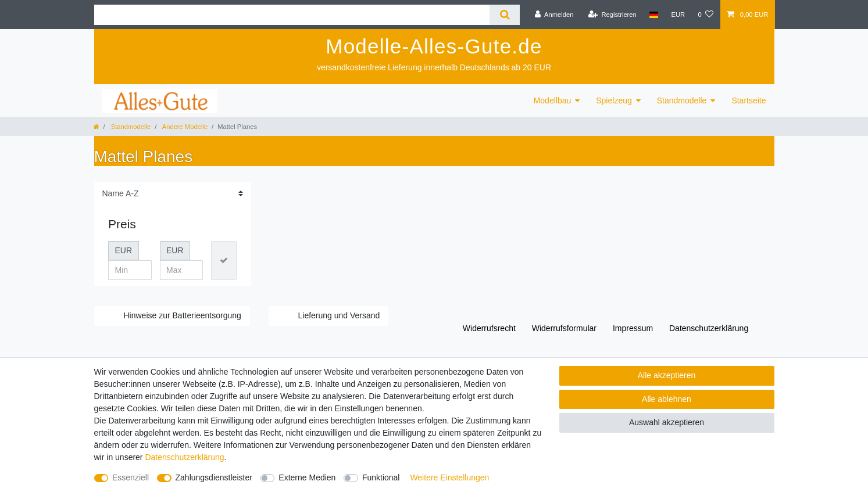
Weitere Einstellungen (449, 477)
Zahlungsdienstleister (214, 477)
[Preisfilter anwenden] (224, 261)
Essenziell (131, 477)
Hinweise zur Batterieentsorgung (183, 315)
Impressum (633, 328)
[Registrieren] (612, 15)
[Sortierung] (173, 194)
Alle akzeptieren (667, 375)
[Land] (654, 15)
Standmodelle (682, 100)
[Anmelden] (554, 15)
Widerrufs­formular (564, 328)
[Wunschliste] (706, 15)
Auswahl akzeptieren (667, 422)
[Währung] (678, 15)
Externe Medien (307, 477)
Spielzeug (614, 100)
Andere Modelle (184, 127)
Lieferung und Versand (339, 315)
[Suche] (504, 15)
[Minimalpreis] (130, 270)
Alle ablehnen (667, 399)
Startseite (749, 100)
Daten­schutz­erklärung (709, 328)
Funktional (381, 477)
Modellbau (553, 100)
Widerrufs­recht (489, 328)
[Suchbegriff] (292, 15)
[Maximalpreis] (182, 270)
